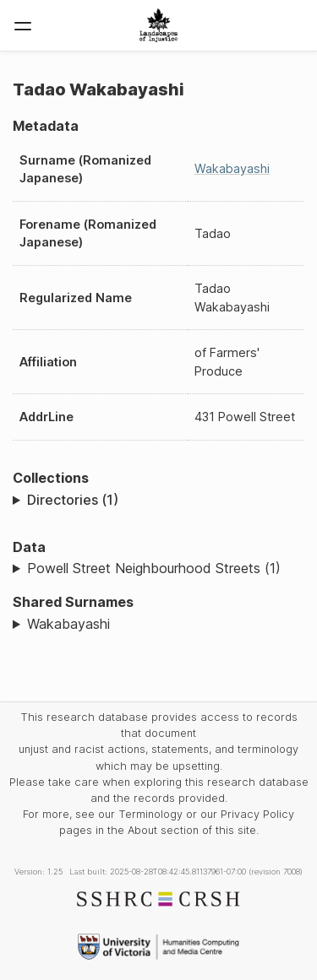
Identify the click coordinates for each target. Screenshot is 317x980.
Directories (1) (73, 500)
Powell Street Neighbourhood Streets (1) (154, 568)
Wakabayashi (232, 168)
